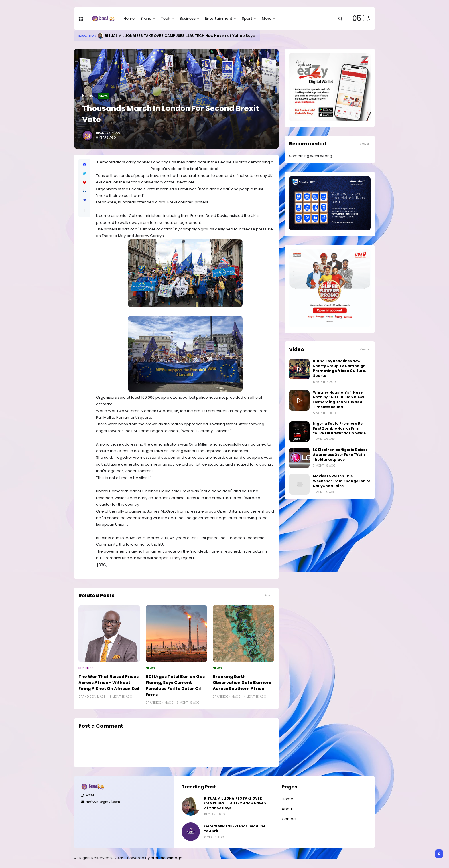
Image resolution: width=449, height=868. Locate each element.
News (103, 96)
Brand (146, 18)
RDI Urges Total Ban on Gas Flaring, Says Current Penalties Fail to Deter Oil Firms (175, 686)
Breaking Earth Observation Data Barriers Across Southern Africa (242, 683)
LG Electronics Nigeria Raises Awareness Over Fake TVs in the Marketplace (340, 455)
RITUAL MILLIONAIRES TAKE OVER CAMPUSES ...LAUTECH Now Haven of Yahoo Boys (180, 36)
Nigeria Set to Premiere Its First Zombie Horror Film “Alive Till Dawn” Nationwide (339, 428)
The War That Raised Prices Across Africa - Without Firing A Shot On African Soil (109, 683)
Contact (289, 819)
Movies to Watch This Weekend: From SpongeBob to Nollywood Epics (342, 481)
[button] (84, 210)
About (287, 809)
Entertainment (219, 18)
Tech (166, 18)
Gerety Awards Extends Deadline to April (235, 829)
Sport (247, 18)
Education (87, 36)
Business (188, 18)
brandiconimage (167, 858)
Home (129, 18)
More (267, 18)
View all (269, 595)
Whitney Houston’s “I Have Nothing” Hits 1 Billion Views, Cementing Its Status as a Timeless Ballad (339, 400)
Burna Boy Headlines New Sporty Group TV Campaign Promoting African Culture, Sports (339, 368)
